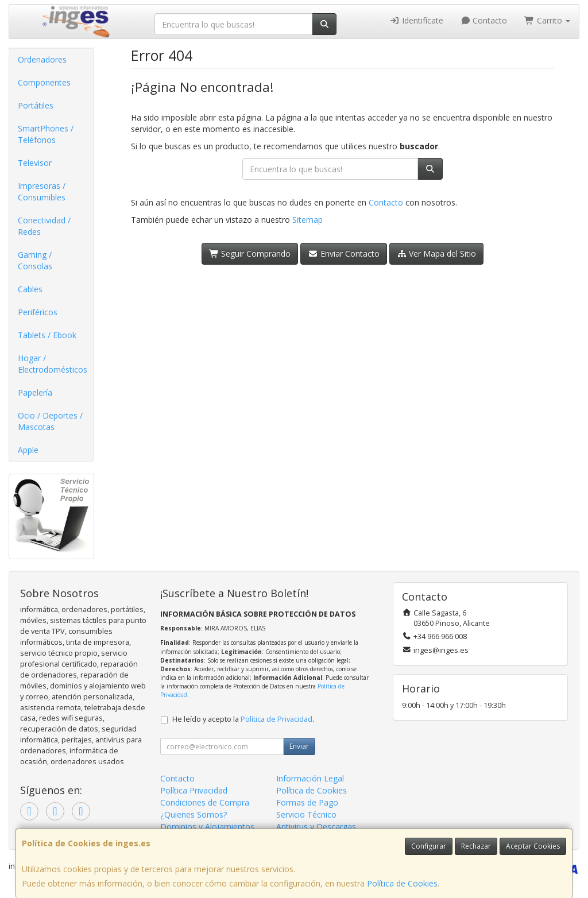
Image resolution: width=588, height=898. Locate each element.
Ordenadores (42, 59)
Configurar (429, 846)
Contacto (484, 20)
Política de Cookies (402, 883)
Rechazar (476, 846)
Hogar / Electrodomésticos (53, 364)
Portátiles (36, 105)
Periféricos (38, 312)
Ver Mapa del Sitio (437, 253)
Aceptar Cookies (533, 846)
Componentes (44, 82)
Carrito (547, 20)
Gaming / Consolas (35, 260)
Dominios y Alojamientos (207, 827)
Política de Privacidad (276, 719)
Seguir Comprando (250, 253)
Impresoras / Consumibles (42, 191)
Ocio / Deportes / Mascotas (50, 421)
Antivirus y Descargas (316, 827)
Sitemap (307, 220)
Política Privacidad (194, 790)
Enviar (299, 746)
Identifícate (416, 20)
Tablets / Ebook (47, 335)
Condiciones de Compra (205, 802)
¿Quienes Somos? (194, 814)
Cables (30, 289)
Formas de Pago (307, 802)
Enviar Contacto (344, 253)
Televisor (35, 163)
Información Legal (310, 778)
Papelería (35, 392)
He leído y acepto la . (243, 719)
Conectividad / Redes (44, 226)
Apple (28, 450)
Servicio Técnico (306, 814)
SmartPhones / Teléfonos (46, 134)
